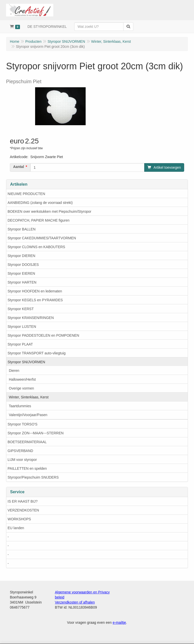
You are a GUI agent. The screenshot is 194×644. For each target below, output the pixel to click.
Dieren (14, 371)
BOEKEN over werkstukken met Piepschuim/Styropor (49, 211)
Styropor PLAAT (20, 344)
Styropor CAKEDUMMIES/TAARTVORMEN (42, 238)
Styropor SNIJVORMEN (26, 362)
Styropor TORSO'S (22, 424)
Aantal (19, 167)
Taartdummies (20, 406)
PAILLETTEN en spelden (27, 468)
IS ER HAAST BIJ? (23, 501)
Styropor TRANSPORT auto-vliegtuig (37, 353)
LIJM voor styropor (22, 460)
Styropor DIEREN (21, 256)
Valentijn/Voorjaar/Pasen (28, 415)
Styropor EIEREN (21, 273)
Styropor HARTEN (22, 282)
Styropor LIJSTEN (22, 327)
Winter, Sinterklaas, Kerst (29, 397)
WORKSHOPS (19, 519)
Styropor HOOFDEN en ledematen (35, 291)
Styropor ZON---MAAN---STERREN (36, 433)
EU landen (16, 528)
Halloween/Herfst (22, 379)
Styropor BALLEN (22, 229)
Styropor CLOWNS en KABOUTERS (36, 247)
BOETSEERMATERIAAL (27, 442)
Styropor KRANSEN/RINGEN (31, 318)
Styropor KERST (21, 309)
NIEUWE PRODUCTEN (26, 194)
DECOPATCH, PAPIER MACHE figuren (39, 220)
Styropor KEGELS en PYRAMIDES (35, 300)
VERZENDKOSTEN (23, 510)
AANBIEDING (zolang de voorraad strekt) (40, 203)
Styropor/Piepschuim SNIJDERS (33, 477)
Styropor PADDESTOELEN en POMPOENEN (43, 335)
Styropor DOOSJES (23, 265)
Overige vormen (21, 388)
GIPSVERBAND (20, 451)
